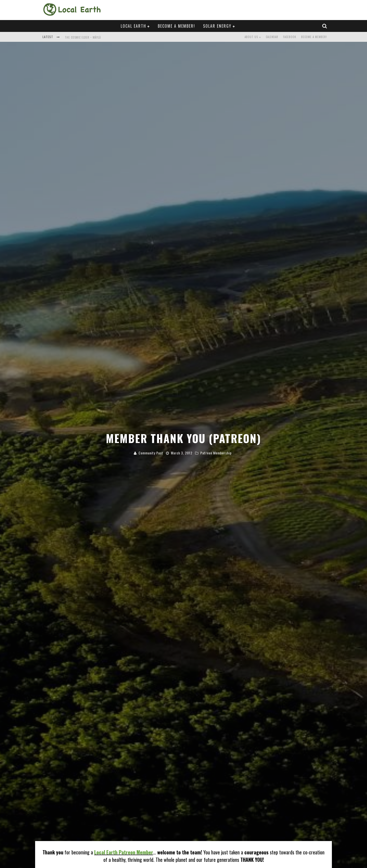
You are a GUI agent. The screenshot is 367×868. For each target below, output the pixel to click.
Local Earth (133, 26)
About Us (251, 37)
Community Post (151, 404)
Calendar (272, 37)
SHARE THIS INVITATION (68, 814)
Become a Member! (176, 26)
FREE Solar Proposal (75, 850)
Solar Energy (217, 26)
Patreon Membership (216, 404)
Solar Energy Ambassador (89, 859)
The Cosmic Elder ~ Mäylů (83, 37)
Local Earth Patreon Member (124, 755)
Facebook (290, 37)
